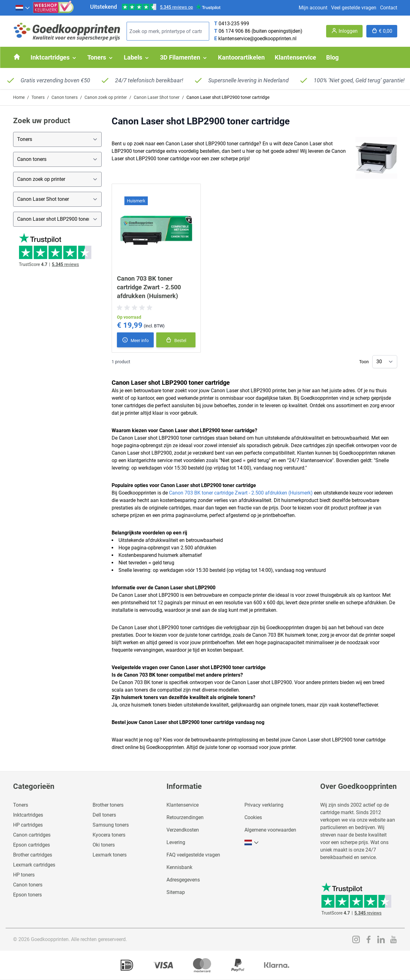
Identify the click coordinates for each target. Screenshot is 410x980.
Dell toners (104, 815)
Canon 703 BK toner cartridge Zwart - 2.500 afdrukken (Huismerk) (149, 287)
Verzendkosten (183, 830)
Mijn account (313, 8)
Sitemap (176, 892)
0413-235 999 (234, 24)
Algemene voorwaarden (270, 830)
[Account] (344, 31)
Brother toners (108, 805)
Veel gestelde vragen (354, 8)
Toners (38, 97)
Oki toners (104, 845)
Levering (176, 842)
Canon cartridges (32, 835)
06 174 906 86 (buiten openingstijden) (260, 31)
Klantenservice (183, 805)
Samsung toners (111, 825)
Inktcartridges (28, 815)
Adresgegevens (183, 880)
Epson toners (27, 895)
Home (19, 97)
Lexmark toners (110, 855)
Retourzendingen (185, 817)
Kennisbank (179, 867)
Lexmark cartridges (34, 865)
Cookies (253, 817)
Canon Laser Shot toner (157, 97)
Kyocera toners (109, 835)
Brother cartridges (33, 855)
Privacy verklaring (264, 805)
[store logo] (67, 31)
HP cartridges (28, 825)
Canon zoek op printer (106, 97)
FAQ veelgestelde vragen (193, 855)
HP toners (24, 875)
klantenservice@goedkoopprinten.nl (257, 39)
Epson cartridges (31, 845)
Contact (389, 8)
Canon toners (65, 97)
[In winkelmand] (176, 340)
